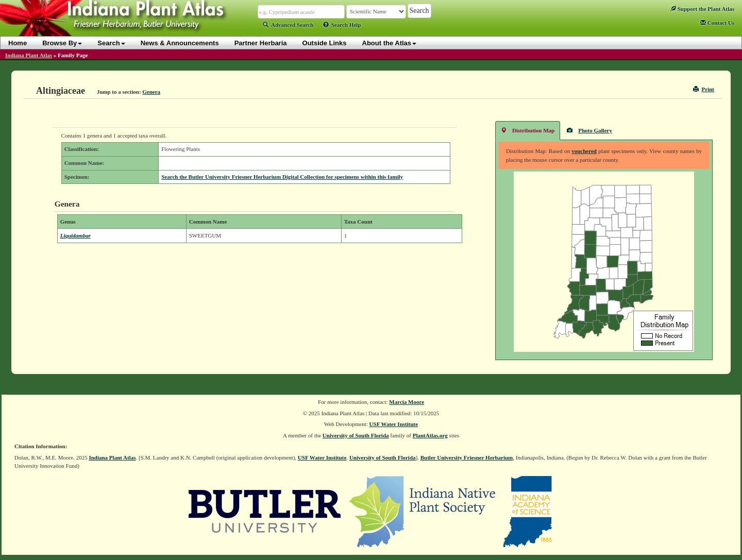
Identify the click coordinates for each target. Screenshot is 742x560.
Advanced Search (288, 25)
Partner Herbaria (261, 43)
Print (704, 89)
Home (18, 43)
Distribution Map (528, 130)
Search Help (342, 25)
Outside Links (325, 43)
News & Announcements (180, 43)
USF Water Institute (394, 424)
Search (111, 43)
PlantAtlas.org (430, 435)
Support (702, 9)
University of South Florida (356, 435)
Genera (151, 92)
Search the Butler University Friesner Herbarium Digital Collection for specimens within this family (282, 177)
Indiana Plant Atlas (29, 55)
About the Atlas (390, 43)
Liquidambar (75, 235)
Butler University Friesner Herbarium (467, 457)
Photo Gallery (589, 130)
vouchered (584, 151)
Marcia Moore (407, 402)
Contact (717, 23)
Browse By (62, 43)
